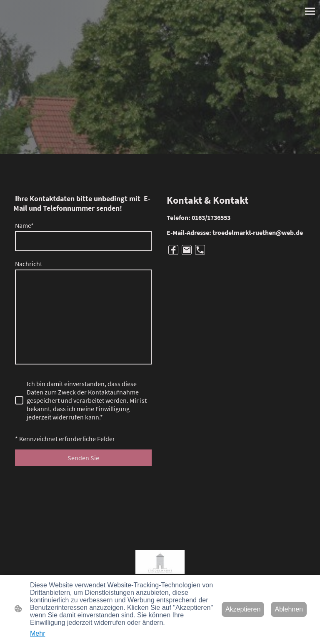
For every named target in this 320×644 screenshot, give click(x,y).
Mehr (37, 633)
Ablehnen (289, 609)
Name (24, 225)
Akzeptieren (243, 609)
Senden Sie (83, 458)
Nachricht (29, 264)
